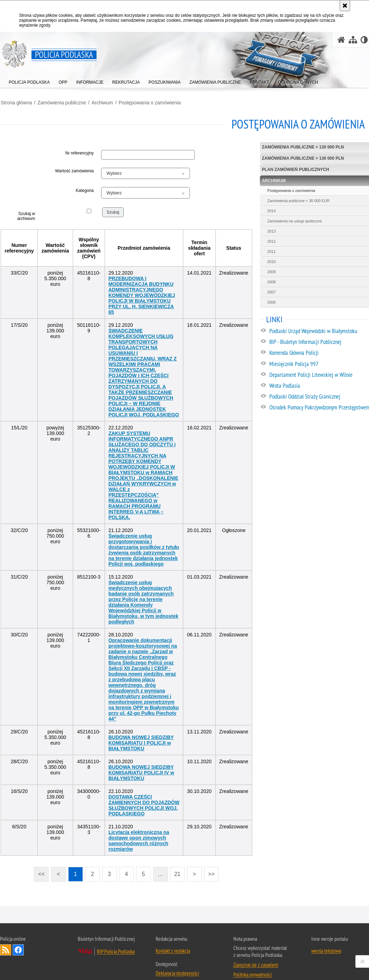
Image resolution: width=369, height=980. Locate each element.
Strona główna (16, 102)
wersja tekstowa (326, 938)
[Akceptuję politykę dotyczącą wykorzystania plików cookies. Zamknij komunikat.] (345, 6)
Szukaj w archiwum (26, 215)
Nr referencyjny (80, 153)
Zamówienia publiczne (61, 102)
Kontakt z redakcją (173, 938)
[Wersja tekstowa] (364, 40)
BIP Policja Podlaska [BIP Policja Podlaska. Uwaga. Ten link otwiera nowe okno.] (116, 939)
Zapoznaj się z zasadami (256, 952)
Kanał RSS (6, 937)
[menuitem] (29, 81)
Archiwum (102, 102)
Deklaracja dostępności (177, 960)
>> (210, 860)
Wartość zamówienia (74, 170)
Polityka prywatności (253, 962)
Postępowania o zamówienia (149, 102)
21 (178, 862)
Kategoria (85, 190)
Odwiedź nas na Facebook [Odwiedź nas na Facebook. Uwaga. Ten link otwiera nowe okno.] (18, 937)
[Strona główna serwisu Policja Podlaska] (341, 40)
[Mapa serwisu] (353, 40)
